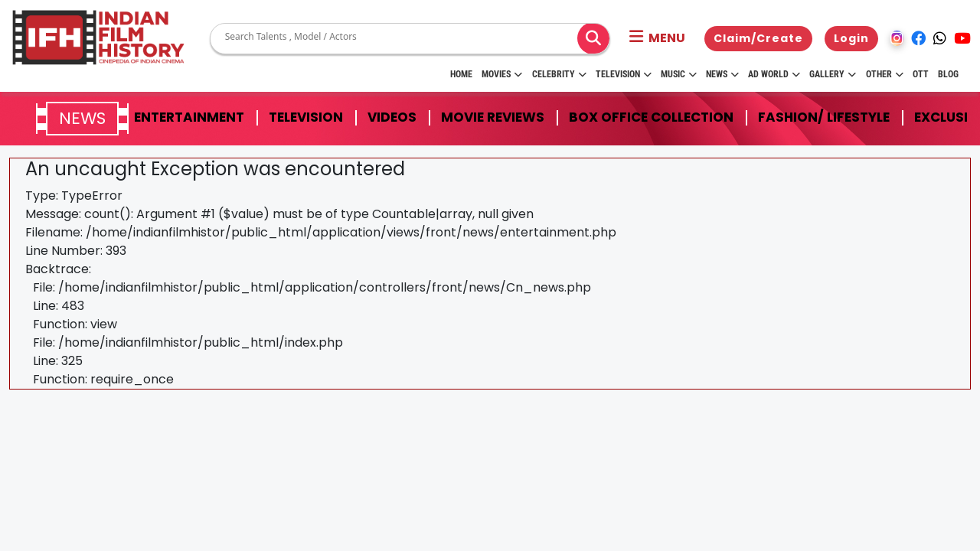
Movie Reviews (493, 117)
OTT (921, 74)
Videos (392, 117)
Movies (502, 74)
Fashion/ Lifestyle (824, 117)
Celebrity (559, 74)
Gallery (833, 74)
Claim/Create (758, 38)
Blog (948, 74)
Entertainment (189, 117)
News (722, 74)
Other (885, 74)
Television (624, 74)
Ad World (774, 74)
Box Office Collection (651, 117)
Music (679, 74)
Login (851, 38)
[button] (657, 38)
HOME (461, 74)
